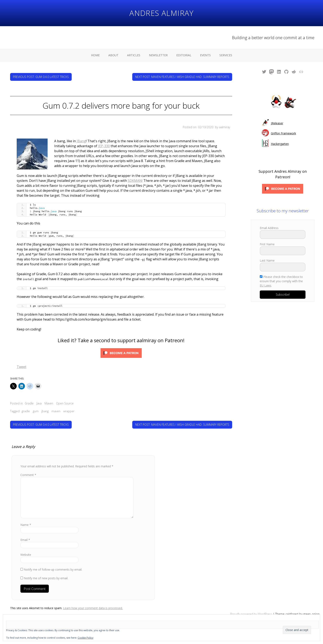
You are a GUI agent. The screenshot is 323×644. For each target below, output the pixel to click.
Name (26, 520)
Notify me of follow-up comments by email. (53, 565)
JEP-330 (27, 146)
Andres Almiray (161, 13)
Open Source (65, 398)
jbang (45, 406)
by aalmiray (223, 127)
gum (36, 406)
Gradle (29, 398)
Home (95, 55)
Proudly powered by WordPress (251, 609)
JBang (51, 141)
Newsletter (158, 55)
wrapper (69, 406)
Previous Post (41, 77)
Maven (49, 398)
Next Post (182, 77)
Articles (134, 55)
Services (226, 55)
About (113, 55)
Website (26, 550)
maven (56, 406)
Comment (28, 470)
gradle (26, 406)
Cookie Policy (85, 638)
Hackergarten (280, 144)
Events (205, 55)
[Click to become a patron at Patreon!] (121, 349)
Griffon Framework (283, 133)
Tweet (22, 362)
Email (25, 535)
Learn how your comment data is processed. (93, 603)
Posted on (198, 127)
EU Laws (266, 285)
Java (39, 398)
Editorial (184, 55)
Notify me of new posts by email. (46, 573)
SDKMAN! (135, 176)
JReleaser (277, 123)
